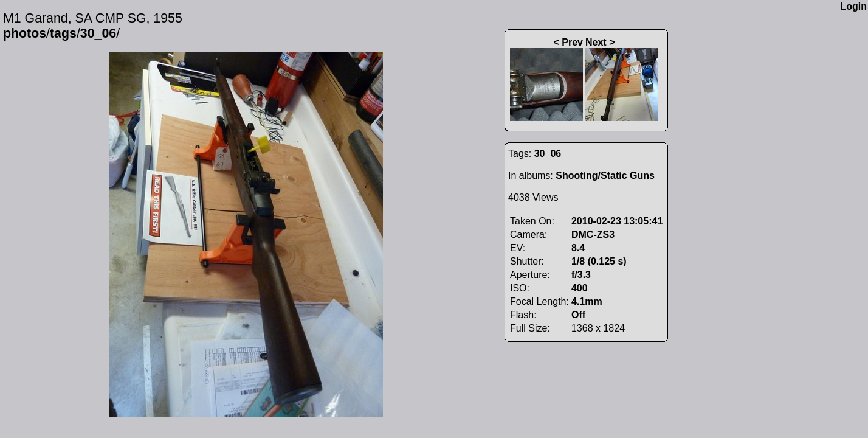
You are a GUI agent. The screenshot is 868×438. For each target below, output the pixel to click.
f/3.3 (581, 275)
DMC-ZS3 (593, 235)
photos (25, 33)
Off (578, 315)
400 (580, 288)
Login (853, 6)
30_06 (98, 33)
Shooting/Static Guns (605, 176)
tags (63, 33)
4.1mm (587, 301)
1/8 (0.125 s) (599, 261)
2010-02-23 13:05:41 (617, 221)
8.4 (578, 248)
